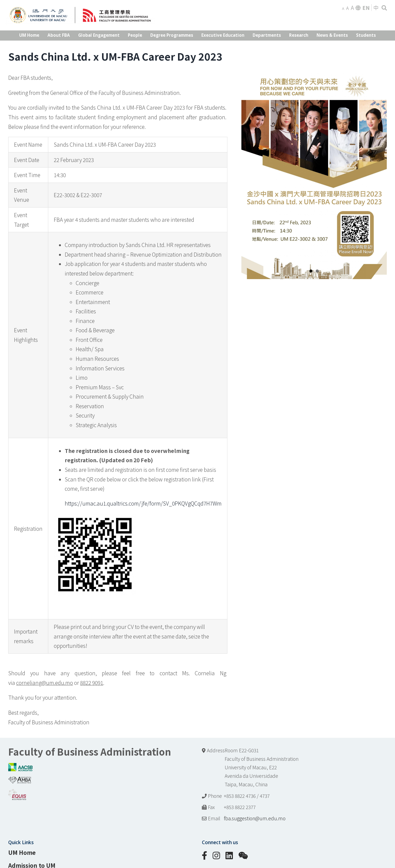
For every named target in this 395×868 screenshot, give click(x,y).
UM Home (22, 852)
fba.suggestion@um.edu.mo (255, 818)
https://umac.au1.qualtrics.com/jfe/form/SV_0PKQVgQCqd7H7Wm (143, 503)
